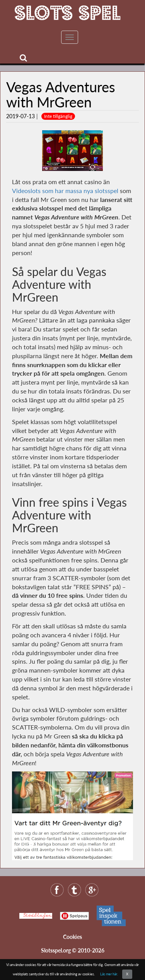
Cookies (72, 937)
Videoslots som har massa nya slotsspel (65, 191)
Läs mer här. (109, 974)
